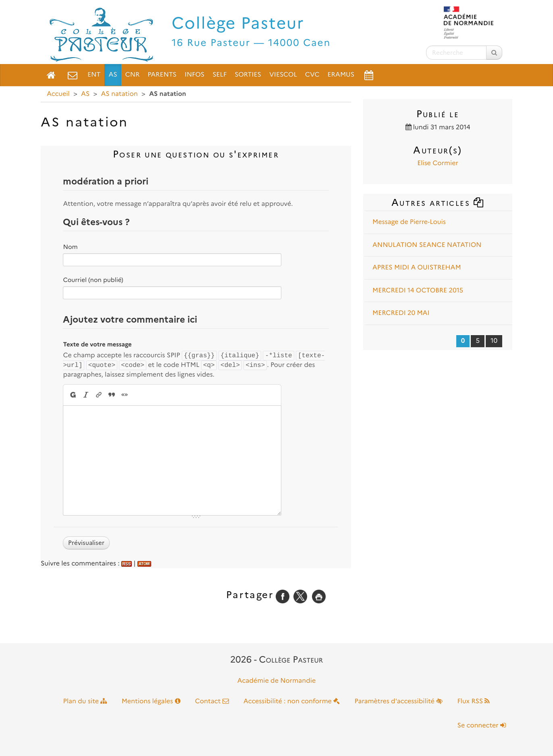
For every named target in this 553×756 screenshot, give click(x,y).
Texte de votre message (97, 344)
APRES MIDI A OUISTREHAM (417, 268)
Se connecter (482, 726)
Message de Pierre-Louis (409, 222)
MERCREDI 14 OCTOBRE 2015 (418, 291)
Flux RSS (473, 701)
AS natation (119, 94)
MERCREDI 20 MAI (401, 313)
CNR (133, 75)
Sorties (248, 75)
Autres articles (438, 202)
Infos (194, 75)
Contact (212, 701)
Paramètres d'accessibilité (399, 701)
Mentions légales (151, 701)
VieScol (283, 75)
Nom (70, 247)
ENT (94, 75)
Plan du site (85, 701)
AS (113, 75)
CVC (312, 75)
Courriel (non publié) (93, 280)
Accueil (58, 94)
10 (494, 341)
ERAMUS (341, 75)
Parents (162, 75)
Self (219, 75)
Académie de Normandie (277, 681)
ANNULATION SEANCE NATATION (427, 245)
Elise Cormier (438, 163)
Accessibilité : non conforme (292, 701)
